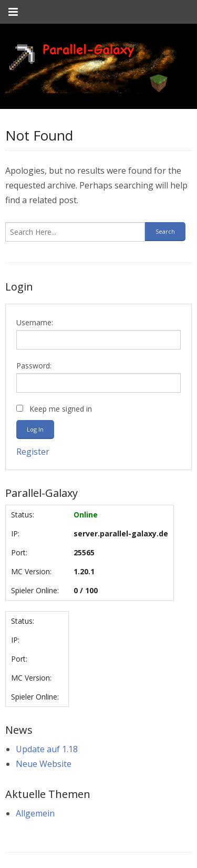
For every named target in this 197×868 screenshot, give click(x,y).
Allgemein (35, 813)
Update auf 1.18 (47, 749)
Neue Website (44, 764)
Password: (34, 366)
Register (33, 452)
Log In (35, 429)
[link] (91, 66)
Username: (35, 322)
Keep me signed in (61, 409)
